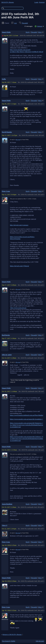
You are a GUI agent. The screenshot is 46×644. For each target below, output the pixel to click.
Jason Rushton (7, 504)
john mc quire (7, 355)
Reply (28, 32)
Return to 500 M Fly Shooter (12, 634)
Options (40, 26)
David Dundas (7, 132)
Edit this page (40, 641)
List (15, 23)
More (40, 32)
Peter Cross (6, 191)
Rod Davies (6, 335)
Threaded (25, 23)
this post (18, 139)
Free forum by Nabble (9, 641)
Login (36, 2)
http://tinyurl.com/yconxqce (19, 225)
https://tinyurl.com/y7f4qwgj (19, 266)
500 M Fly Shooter (8, 2)
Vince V (5, 525)
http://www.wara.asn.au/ (18, 308)
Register (42, 2)
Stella (4, 79)
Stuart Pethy (6, 32)
